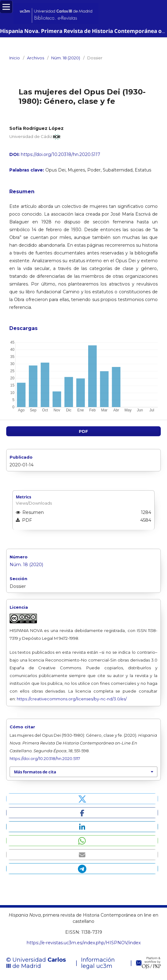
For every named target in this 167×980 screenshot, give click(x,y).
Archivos (36, 58)
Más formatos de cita (35, 772)
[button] (82, 799)
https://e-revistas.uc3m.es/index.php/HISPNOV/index (84, 943)
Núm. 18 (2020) (66, 58)
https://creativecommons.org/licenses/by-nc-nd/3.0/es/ (72, 699)
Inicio (15, 58)
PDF (83, 431)
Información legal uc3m (98, 963)
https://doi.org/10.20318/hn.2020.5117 (61, 154)
